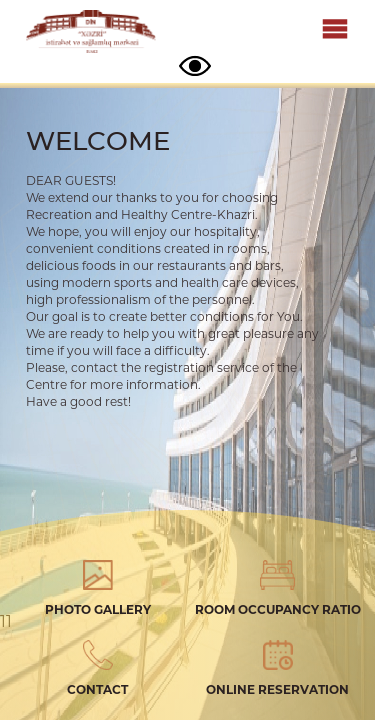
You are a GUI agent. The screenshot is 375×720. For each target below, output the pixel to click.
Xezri (91, 32)
